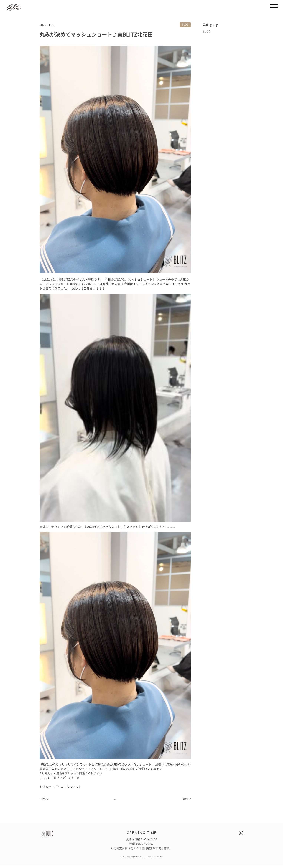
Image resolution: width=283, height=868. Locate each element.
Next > (186, 802)
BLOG (185, 24)
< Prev (44, 802)
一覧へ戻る (115, 800)
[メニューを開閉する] (274, 6)
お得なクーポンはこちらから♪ (60, 787)
